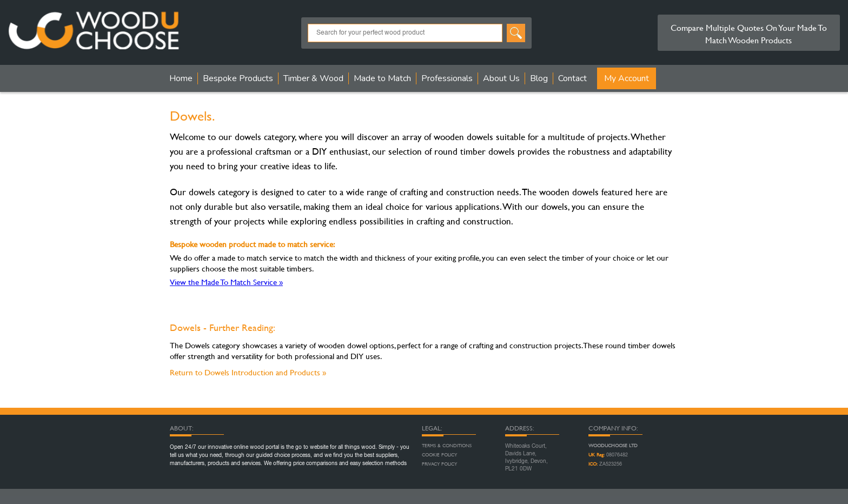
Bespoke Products (238, 78)
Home (181, 78)
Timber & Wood (313, 78)
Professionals (447, 78)
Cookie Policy (439, 455)
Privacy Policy (439, 464)
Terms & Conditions (447, 446)
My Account (627, 78)
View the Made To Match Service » (226, 282)
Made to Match (382, 78)
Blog (539, 78)
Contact (572, 78)
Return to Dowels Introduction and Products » (248, 372)
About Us (501, 78)
